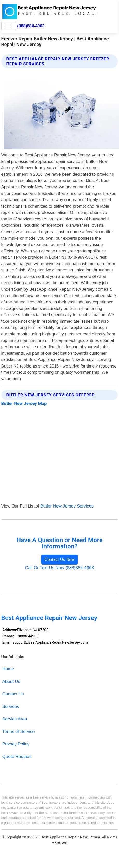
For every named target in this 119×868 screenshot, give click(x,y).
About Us (11, 682)
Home (8, 669)
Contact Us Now (59, 559)
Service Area (15, 719)
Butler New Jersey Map (24, 403)
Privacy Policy (16, 744)
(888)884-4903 (31, 26)
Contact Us (13, 694)
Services (11, 707)
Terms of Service (19, 731)
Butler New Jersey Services (67, 506)
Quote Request (17, 756)
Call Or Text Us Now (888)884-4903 (59, 568)
